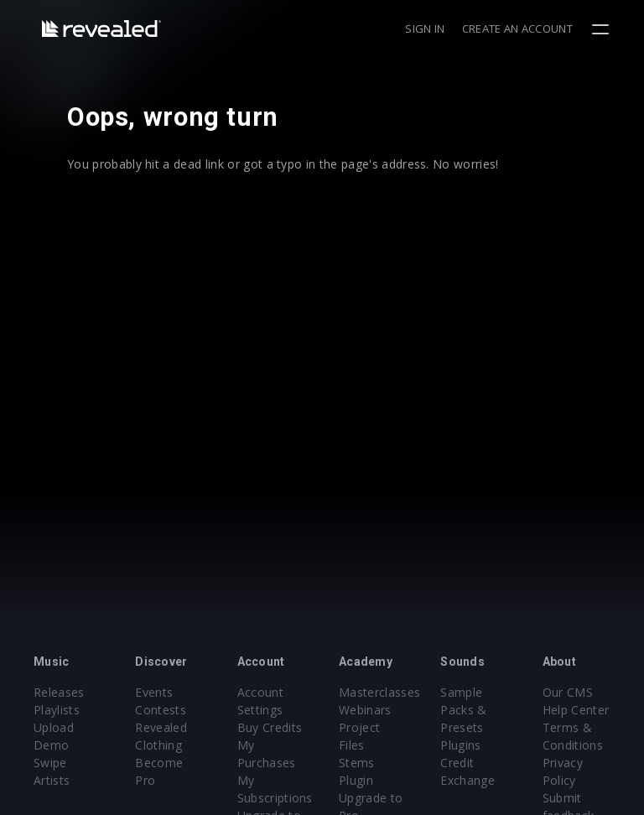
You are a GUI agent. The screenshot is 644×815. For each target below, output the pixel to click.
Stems (357, 763)
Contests (161, 710)
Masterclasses (379, 692)
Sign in (425, 29)
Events (154, 692)
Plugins (460, 745)
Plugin (356, 780)
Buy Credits (270, 727)
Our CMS (568, 692)
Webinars (365, 710)
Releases (59, 692)
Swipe (50, 763)
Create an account (517, 29)
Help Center (576, 710)
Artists (52, 780)
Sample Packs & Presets (463, 710)
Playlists (57, 710)
